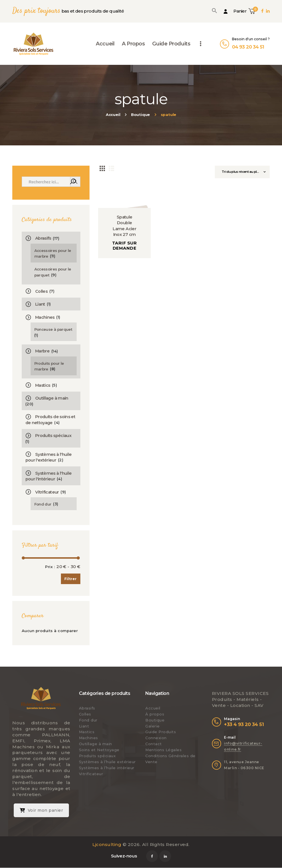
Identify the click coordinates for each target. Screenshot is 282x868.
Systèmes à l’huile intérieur (107, 768)
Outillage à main (52, 398)
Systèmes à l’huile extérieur (107, 762)
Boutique (140, 115)
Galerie (153, 726)
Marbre (42, 351)
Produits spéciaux (53, 436)
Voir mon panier (41, 810)
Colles (41, 291)
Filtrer (70, 579)
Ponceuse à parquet (53, 329)
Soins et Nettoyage (99, 750)
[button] (215, 11)
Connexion (156, 738)
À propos (155, 714)
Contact (154, 744)
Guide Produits (161, 732)
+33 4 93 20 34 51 (244, 724)
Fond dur (43, 504)
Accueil (113, 115)
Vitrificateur (47, 492)
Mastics (43, 385)
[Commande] (242, 172)
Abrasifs (43, 238)
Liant (40, 304)
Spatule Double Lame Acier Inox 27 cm (124, 226)
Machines (45, 317)
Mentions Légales (163, 750)
